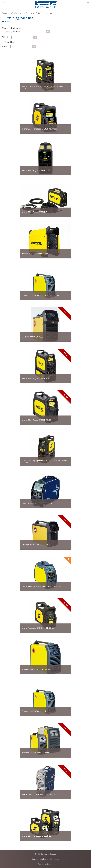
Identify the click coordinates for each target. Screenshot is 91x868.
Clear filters (10, 42)
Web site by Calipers (46, 864)
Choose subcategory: (11, 28)
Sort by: (5, 46)
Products (5, 13)
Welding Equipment (27, 13)
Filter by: (6, 37)
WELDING (14, 13)
